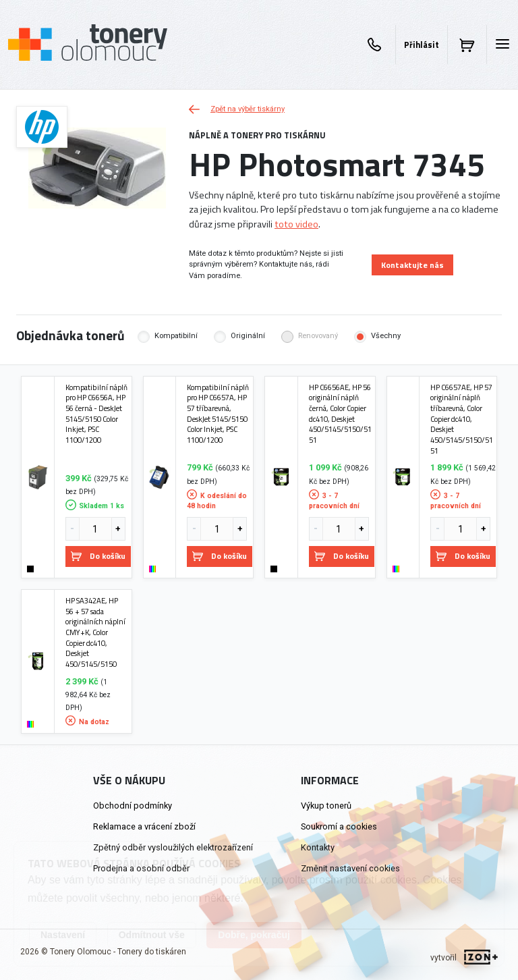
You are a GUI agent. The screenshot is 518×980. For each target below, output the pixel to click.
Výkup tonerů (326, 806)
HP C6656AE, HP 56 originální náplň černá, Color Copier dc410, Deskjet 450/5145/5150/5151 (340, 414)
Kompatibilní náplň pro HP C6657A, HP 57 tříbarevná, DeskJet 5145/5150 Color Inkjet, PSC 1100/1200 (218, 414)
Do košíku (98, 556)
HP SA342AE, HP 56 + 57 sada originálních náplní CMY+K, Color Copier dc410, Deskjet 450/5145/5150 (95, 632)
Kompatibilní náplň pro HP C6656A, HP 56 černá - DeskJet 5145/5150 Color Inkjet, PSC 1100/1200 (96, 414)
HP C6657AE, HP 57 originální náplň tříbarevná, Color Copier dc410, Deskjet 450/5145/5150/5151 (462, 419)
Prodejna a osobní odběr (141, 868)
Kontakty (318, 847)
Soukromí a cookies (339, 826)
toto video (296, 224)
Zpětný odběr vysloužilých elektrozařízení (173, 847)
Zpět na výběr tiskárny (237, 109)
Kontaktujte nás (412, 265)
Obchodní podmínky (133, 806)
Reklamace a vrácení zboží (144, 826)
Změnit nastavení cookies (350, 868)
